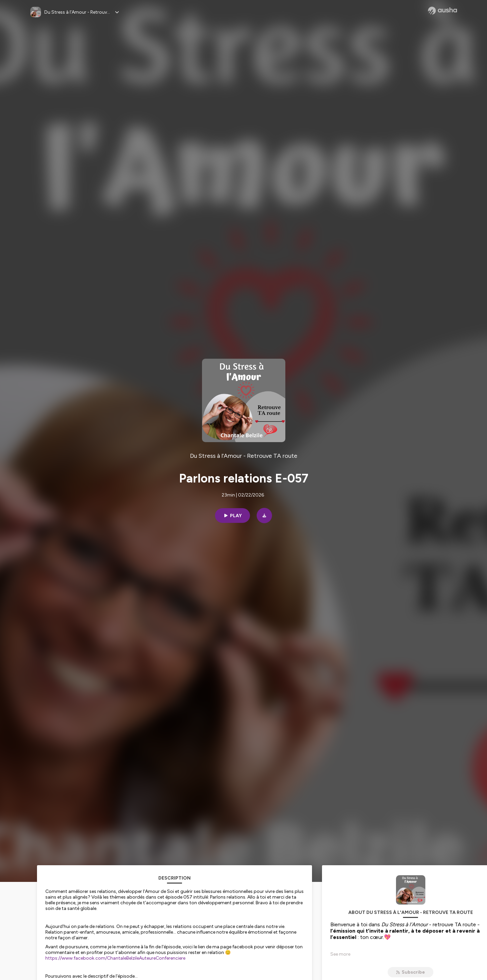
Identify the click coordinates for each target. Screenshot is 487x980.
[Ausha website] (442, 11)
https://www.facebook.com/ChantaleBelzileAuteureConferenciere (115, 958)
